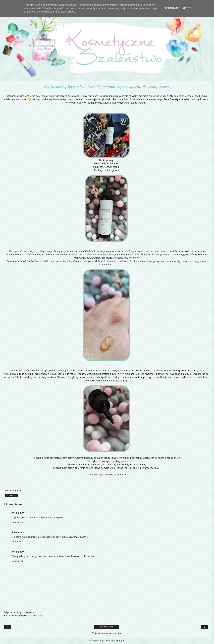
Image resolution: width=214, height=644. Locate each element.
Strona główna (106, 627)
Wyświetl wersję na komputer (106, 633)
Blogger (120, 640)
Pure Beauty (171, 99)
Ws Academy (106, 160)
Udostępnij (11, 496)
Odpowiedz (17, 522)
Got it (187, 8)
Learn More (173, 8)
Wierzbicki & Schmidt (106, 163)
